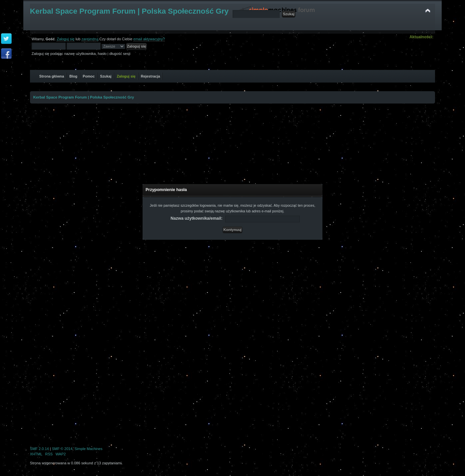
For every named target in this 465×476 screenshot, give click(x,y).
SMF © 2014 (62, 449)
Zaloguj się (65, 39)
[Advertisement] (232, 140)
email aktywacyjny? (149, 39)
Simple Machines (89, 449)
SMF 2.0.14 (39, 449)
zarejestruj (90, 39)
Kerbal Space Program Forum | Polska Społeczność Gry (129, 11)
